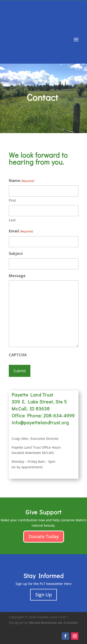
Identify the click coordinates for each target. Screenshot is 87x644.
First (12, 200)
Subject (16, 253)
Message (17, 276)
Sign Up (43, 595)
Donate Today (44, 536)
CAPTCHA (18, 355)
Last (12, 220)
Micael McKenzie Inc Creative (53, 623)
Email (21, 231)
